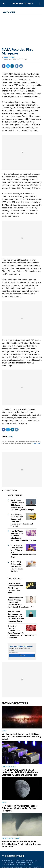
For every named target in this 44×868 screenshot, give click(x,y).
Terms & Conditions (16, 867)
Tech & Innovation (7, 860)
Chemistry (30, 862)
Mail (21, 66)
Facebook (4, 66)
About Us (5, 867)
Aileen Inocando (9, 57)
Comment (17, 66)
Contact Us (38, 867)
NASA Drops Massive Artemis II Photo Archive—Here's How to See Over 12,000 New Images (22, 505)
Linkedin (12, 66)
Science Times (36, 444)
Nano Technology (27, 860)
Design (17, 860)
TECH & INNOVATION (9, 766)
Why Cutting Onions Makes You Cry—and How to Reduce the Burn (17, 566)
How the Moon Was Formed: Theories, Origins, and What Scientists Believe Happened (20, 808)
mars (11, 437)
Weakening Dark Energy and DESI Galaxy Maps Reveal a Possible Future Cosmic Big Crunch (21, 736)
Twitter (8, 66)
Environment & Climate (24, 864)
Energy (36, 860)
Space (11, 862)
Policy (6, 862)
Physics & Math (20, 862)
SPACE (12, 12)
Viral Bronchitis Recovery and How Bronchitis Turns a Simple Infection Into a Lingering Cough (16, 616)
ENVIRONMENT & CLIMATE (11, 838)
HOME (5, 12)
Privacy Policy (28, 867)
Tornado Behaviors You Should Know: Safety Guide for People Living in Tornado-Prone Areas (22, 844)
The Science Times (22, 4)
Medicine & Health (10, 864)
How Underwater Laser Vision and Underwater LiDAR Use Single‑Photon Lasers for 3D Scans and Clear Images (20, 772)
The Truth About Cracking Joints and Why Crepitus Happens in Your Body (15, 588)
